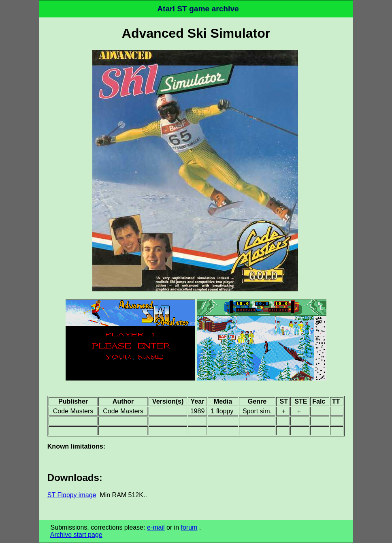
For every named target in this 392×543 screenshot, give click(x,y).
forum (189, 527)
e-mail (156, 527)
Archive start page (76, 535)
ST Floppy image (72, 495)
